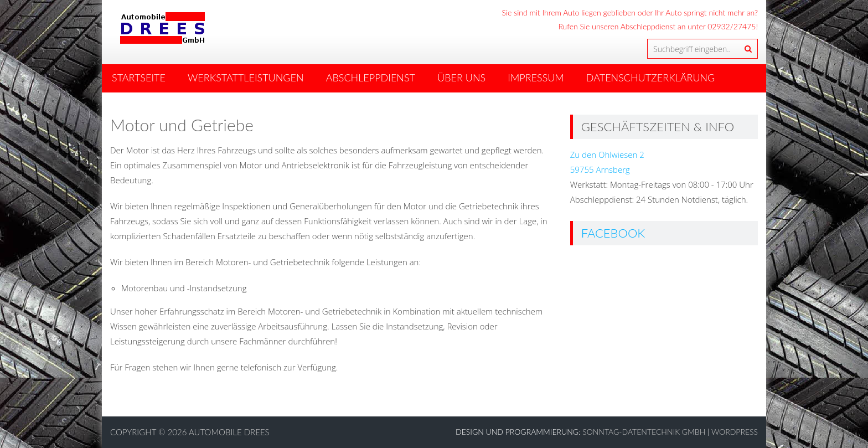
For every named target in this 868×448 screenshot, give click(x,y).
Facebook (613, 233)
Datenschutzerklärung (651, 78)
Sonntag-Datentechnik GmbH (644, 432)
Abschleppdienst (371, 78)
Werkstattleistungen (246, 78)
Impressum (536, 78)
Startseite (139, 78)
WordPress (735, 432)
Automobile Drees (229, 432)
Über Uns (461, 78)
